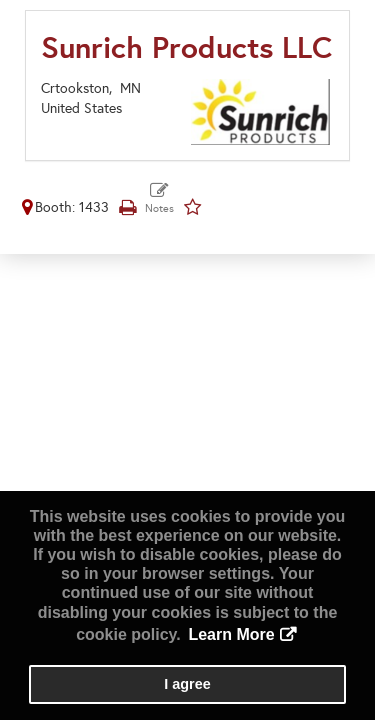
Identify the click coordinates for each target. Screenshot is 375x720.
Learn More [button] (231, 634)
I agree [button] (187, 684)
